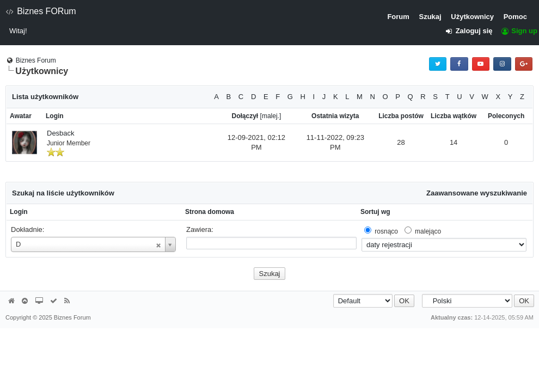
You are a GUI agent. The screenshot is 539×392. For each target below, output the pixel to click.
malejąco (428, 231)
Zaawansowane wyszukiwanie (477, 193)
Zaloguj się (472, 31)
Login (19, 212)
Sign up (519, 31)
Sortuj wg (375, 212)
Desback (61, 133)
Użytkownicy (472, 17)
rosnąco (386, 231)
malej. (271, 116)
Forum (398, 17)
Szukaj (430, 17)
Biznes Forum (36, 60)
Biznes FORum (41, 11)
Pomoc (515, 17)
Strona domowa (210, 212)
